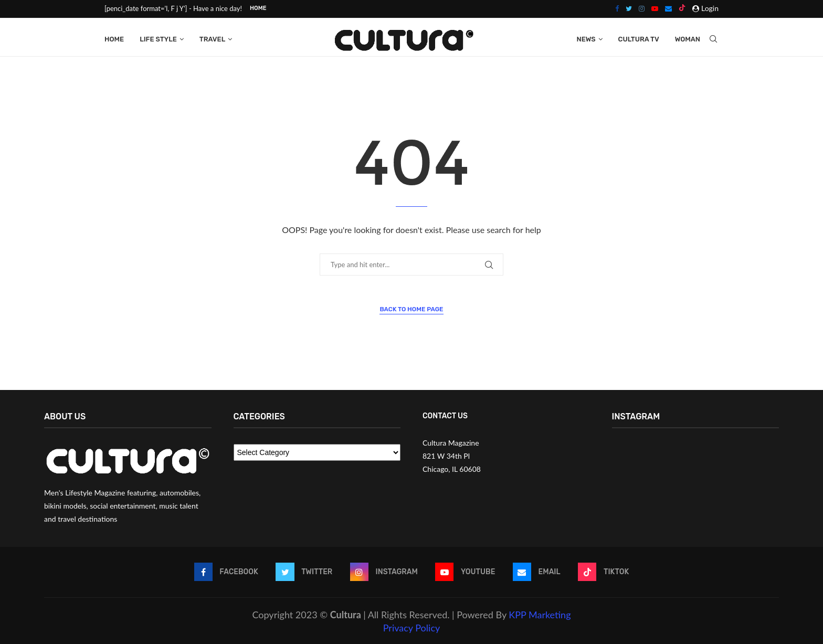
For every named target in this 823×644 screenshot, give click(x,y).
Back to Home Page (411, 309)
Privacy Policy (412, 627)
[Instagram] (642, 8)
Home (258, 8)
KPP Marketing (540, 614)
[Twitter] (629, 8)
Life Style (158, 38)
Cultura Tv (639, 38)
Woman (688, 38)
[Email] (668, 8)
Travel (212, 38)
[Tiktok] (682, 8)
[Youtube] (655, 8)
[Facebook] (617, 8)
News (586, 38)
